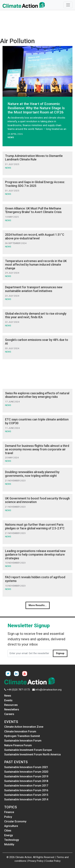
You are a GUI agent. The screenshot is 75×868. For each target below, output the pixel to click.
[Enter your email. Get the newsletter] (30, 653)
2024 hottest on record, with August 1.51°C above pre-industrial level (35, 236)
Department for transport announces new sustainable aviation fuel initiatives (34, 289)
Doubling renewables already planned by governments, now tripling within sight (32, 474)
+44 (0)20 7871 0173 (18, 690)
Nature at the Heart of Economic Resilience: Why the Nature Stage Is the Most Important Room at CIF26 (36, 108)
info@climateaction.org (48, 690)
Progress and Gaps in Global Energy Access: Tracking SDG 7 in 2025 (35, 184)
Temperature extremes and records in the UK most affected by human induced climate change (36, 265)
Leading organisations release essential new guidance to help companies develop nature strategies (35, 555)
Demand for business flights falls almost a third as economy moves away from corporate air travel (37, 449)
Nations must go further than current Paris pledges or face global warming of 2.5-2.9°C (35, 526)
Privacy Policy (36, 861)
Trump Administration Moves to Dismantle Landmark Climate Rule (34, 158)
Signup (60, 653)
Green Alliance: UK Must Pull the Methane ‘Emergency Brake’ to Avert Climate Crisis (33, 210)
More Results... (38, 605)
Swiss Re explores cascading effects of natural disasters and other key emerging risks (37, 395)
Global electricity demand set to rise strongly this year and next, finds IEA (36, 315)
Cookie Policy (53, 861)
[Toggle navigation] (68, 5)
